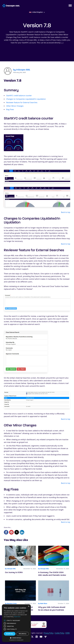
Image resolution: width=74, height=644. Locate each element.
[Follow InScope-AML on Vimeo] (45, 637)
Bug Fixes (10, 109)
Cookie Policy (59, 633)
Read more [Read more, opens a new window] (17, 617)
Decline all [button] (23, 634)
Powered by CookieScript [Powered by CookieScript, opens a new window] (16, 640)
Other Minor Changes (15, 106)
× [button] (29, 606)
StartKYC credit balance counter (19, 96)
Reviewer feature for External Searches (22, 102)
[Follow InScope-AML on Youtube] (41, 637)
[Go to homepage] (10, 6)
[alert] (16, 623)
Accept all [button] (10, 634)
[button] (16, 638)
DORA (68, 633)
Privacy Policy (49, 633)
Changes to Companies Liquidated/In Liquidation (26, 99)
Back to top (66, 212)
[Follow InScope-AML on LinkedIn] (37, 637)
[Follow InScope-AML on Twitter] (32, 637)
